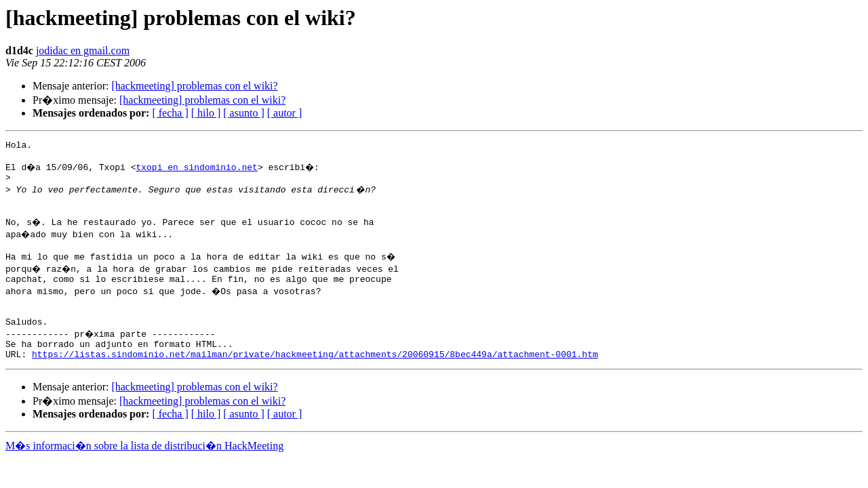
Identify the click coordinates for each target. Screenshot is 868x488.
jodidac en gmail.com (83, 50)
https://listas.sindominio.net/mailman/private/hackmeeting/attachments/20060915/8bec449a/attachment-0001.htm (315, 378)
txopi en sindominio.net (198, 171)
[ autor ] (285, 113)
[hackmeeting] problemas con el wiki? (194, 86)
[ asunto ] (243, 113)
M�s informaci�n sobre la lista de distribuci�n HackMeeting (144, 470)
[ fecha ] (170, 113)
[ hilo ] (206, 113)
